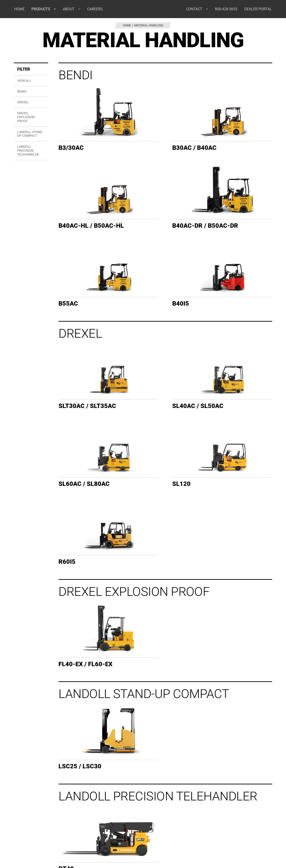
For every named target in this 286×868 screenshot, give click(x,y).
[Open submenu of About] (81, 9)
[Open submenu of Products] (57, 9)
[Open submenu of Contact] (209, 9)
